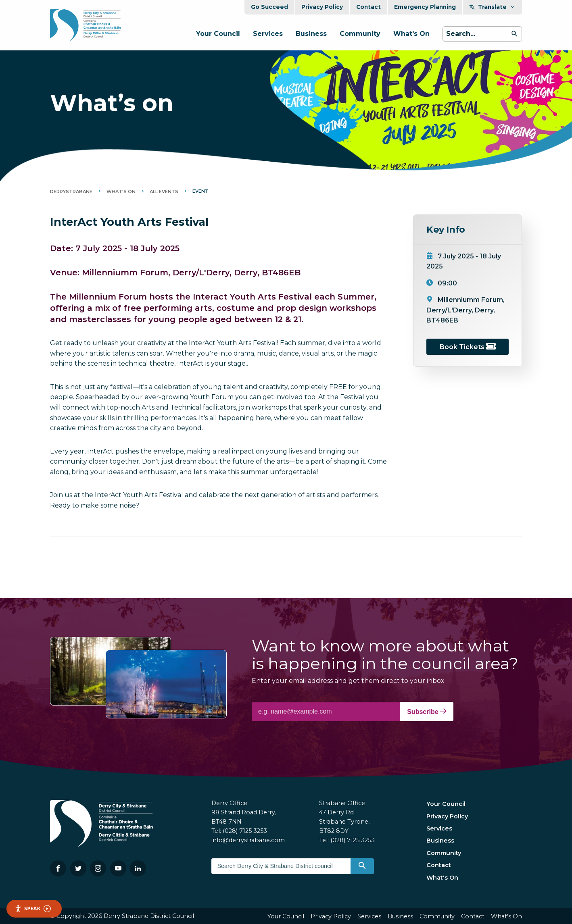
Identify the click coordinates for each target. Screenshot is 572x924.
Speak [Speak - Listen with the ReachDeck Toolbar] (33, 908)
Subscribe (427, 712)
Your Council (218, 34)
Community (360, 34)
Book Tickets (468, 347)
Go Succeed (269, 7)
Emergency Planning (425, 7)
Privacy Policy (322, 7)
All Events (164, 191)
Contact (368, 7)
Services (268, 34)
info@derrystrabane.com (248, 840)
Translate (492, 7)
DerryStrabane (71, 191)
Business (311, 34)
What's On (411, 34)
